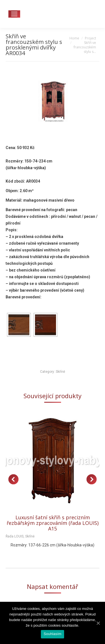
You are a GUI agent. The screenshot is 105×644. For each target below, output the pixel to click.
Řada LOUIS (15, 536)
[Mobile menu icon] (14, 14)
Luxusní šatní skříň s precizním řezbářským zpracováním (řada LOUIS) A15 (53, 523)
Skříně (60, 372)
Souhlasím (53, 634)
